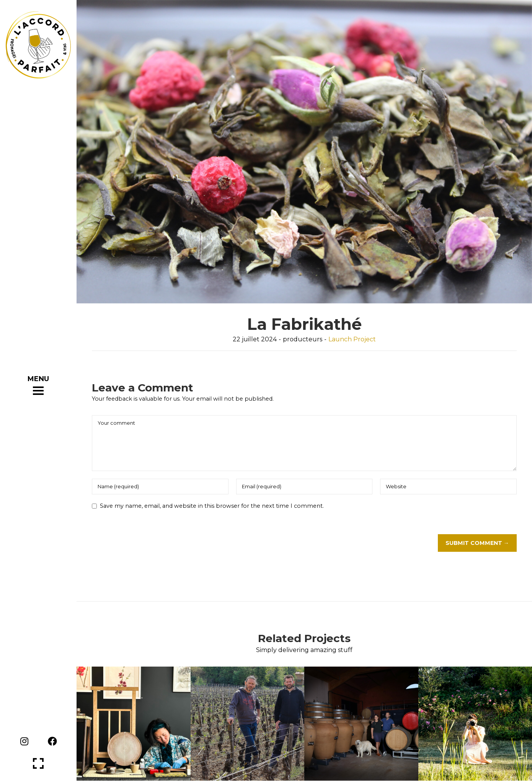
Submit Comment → (477, 543)
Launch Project (352, 339)
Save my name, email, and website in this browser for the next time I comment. (212, 506)
